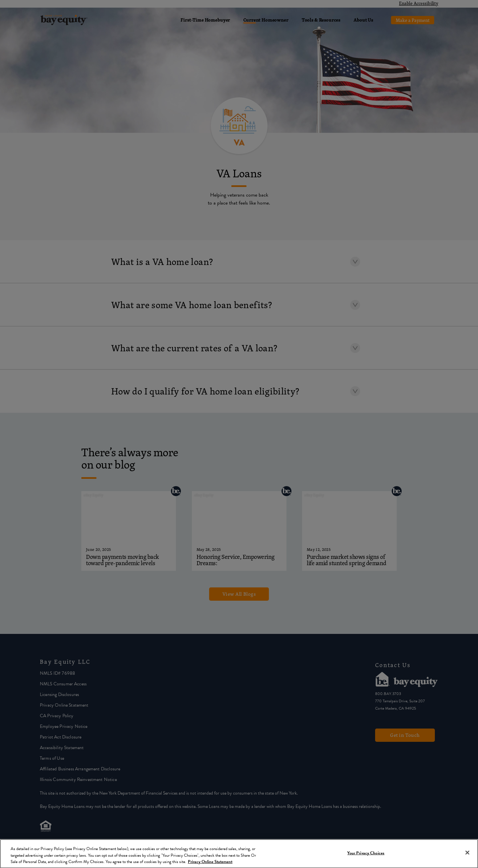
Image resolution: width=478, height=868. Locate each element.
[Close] (467, 854)
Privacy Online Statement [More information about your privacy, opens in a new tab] (210, 863)
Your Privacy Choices (366, 854)
